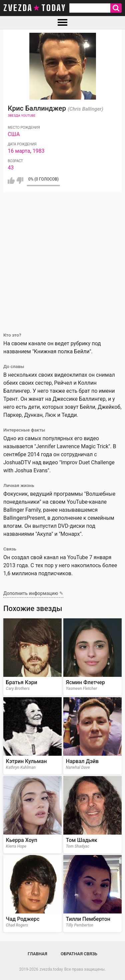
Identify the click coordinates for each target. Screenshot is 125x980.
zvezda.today (51, 969)
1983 (39, 151)
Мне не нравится (20, 180)
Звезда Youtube (21, 115)
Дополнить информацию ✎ (33, 593)
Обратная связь (79, 954)
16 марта (19, 151)
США (14, 134)
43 (11, 168)
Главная (37, 954)
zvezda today (35, 8)
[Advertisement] (62, 258)
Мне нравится (11, 180)
